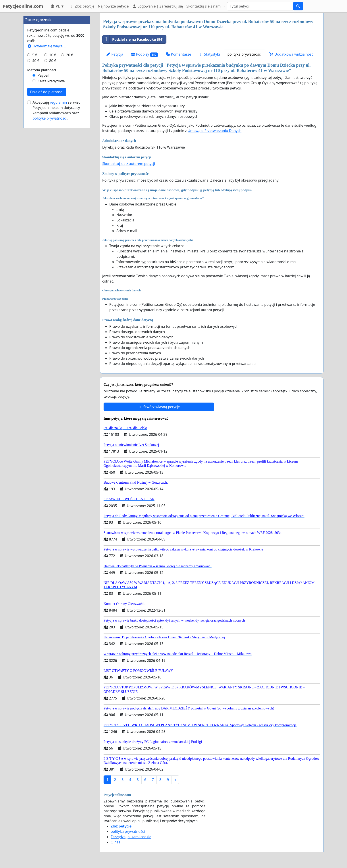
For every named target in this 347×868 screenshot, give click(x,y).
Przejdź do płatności (47, 225)
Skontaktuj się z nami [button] (204, 6)
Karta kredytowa (51, 214)
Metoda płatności (42, 203)
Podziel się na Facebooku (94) (133, 39)
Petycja (115, 54)
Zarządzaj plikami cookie (131, 837)
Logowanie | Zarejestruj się (157, 6)
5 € (35, 188)
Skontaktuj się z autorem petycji (129, 164)
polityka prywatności (245, 54)
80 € (53, 194)
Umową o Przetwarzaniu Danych (215, 131)
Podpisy (145, 54)
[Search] (260, 6)
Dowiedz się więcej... (47, 179)
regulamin (58, 235)
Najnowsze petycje (113, 6)
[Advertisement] (57, 79)
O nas (115, 842)
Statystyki (209, 54)
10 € (53, 188)
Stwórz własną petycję (159, 407)
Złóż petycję (82, 6)
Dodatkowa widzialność (291, 54)
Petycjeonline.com (23, 6)
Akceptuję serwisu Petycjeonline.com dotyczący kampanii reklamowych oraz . (57, 243)
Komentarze (178, 54)
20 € (70, 188)
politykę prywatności (50, 251)
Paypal (43, 208)
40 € (36, 194)
